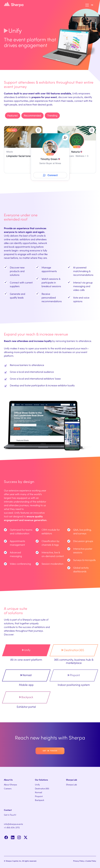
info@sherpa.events (13, 824)
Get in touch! (50, 751)
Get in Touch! (10, 815)
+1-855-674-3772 (12, 828)
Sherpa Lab (71, 785)
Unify (37, 785)
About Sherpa (10, 785)
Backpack (40, 800)
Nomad (38, 792)
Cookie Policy (91, 861)
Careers (8, 789)
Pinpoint (39, 796)
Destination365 (42, 789)
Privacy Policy (79, 861)
